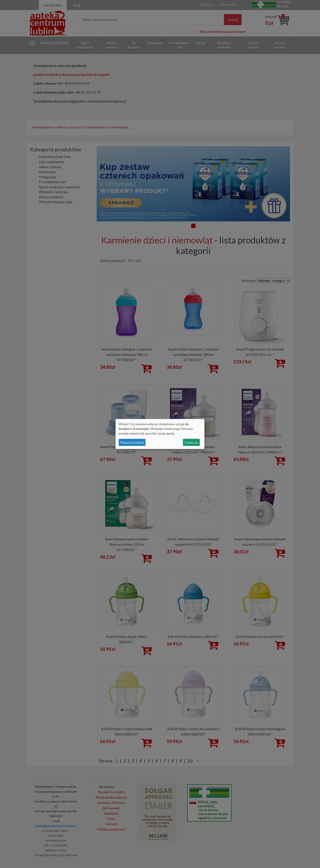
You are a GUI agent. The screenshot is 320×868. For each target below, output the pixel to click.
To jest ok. (191, 442)
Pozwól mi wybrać (132, 442)
